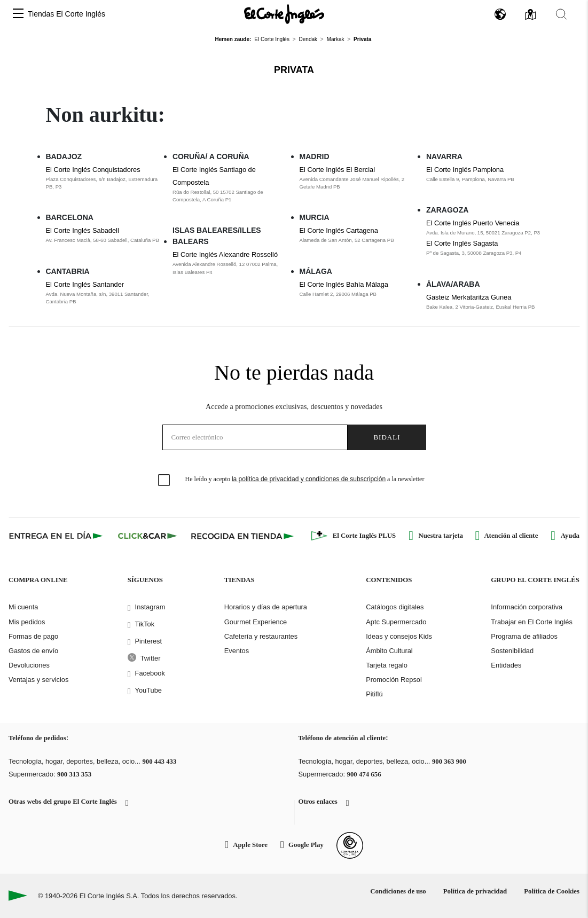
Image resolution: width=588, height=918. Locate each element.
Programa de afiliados (524, 636)
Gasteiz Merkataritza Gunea (469, 297)
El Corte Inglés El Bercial (338, 170)
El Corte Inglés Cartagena (339, 230)
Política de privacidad (475, 891)
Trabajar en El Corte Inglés (531, 622)
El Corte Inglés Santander (85, 284)
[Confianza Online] (350, 845)
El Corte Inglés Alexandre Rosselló (225, 254)
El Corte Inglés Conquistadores (93, 170)
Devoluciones (29, 665)
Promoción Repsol (394, 680)
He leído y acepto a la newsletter (305, 479)
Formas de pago (33, 636)
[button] (18, 14)
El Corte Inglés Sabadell (83, 230)
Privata (294, 70)
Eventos (237, 651)
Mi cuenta (23, 607)
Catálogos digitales (395, 607)
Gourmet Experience (256, 622)
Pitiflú (374, 694)
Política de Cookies (552, 891)
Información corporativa (527, 607)
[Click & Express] (57, 536)
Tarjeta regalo (387, 665)
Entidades (506, 665)
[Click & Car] (148, 536)
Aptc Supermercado (396, 622)
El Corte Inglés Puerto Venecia (473, 223)
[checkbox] (164, 481)
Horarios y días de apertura (266, 607)
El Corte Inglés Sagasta (462, 243)
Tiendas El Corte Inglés (66, 14)
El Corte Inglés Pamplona (465, 170)
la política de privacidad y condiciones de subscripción (309, 479)
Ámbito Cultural (389, 651)
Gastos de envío (33, 651)
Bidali (387, 437)
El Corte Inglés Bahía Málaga (344, 284)
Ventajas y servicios (38, 680)
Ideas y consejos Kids (399, 636)
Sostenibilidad (512, 651)
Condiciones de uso (398, 891)
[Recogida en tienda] (242, 536)
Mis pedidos (27, 622)
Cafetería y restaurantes (261, 636)
